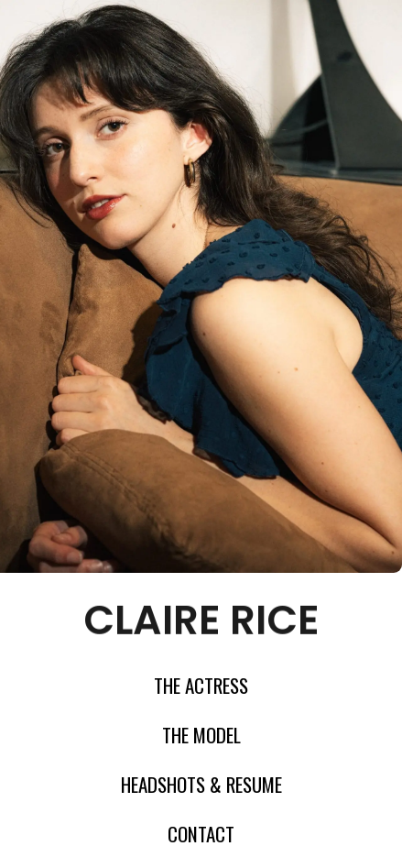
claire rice (201, 617)
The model (201, 735)
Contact (201, 834)
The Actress (201, 686)
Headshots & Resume (201, 785)
